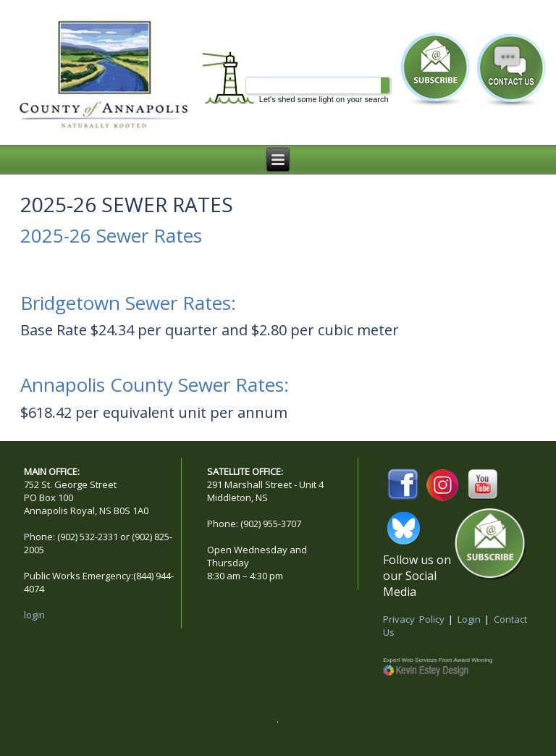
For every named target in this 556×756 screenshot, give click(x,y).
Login (469, 619)
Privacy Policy (414, 619)
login (34, 615)
